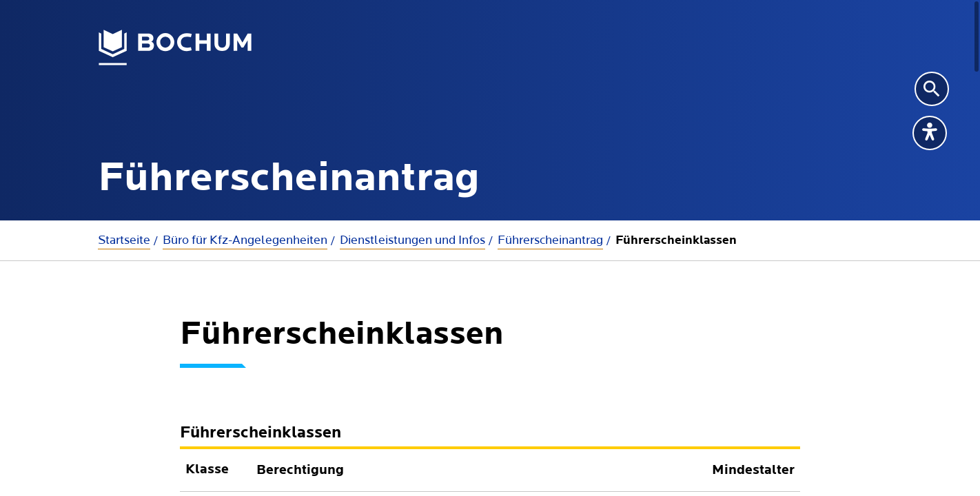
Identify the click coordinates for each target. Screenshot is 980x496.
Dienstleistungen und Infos (412, 240)
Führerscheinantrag (550, 240)
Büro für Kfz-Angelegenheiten (245, 240)
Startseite (124, 240)
